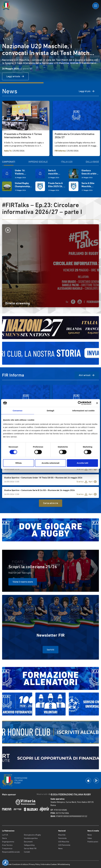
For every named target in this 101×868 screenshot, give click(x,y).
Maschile (62, 835)
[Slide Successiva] (10, 39)
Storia (4, 838)
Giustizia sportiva (31, 838)
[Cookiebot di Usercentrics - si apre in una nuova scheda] (80, 403)
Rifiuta (18, 463)
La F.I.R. (5, 835)
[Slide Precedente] (4, 39)
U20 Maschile (64, 842)
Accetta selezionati (50, 463)
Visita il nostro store (23, 582)
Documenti (28, 842)
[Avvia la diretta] (50, 230)
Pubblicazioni (93, 842)
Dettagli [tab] (50, 411)
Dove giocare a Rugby (32, 835)
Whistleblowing (64, 864)
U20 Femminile (64, 845)
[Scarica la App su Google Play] (96, 781)
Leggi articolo (15, 76)
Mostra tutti (44, 794)
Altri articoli (87, 375)
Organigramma (8, 842)
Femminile (62, 838)
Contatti (27, 852)
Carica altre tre (51, 503)
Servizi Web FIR (30, 848)
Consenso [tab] (18, 411)
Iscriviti (50, 650)
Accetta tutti (83, 463)
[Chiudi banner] (97, 403)
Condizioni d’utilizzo (20, 864)
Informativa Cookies (49, 864)
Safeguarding (29, 845)
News (60, 848)
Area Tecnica (7, 845)
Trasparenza (7, 848)
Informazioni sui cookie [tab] (83, 411)
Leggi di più (87, 91)
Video (90, 838)
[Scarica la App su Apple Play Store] (88, 781)
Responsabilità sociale (11, 852)
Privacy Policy (35, 864)
